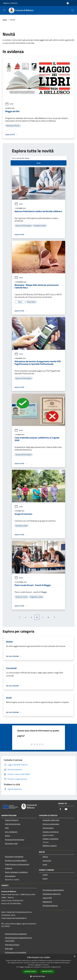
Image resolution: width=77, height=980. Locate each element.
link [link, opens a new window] (59, 967)
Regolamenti (47, 902)
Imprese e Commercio (51, 832)
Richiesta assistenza (50, 906)
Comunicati (47, 861)
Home (5, 20)
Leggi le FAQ (47, 898)
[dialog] (38, 967)
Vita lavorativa (48, 828)
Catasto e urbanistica (51, 839)
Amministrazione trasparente (16, 934)
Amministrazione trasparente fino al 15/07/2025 (18, 939)
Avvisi (9, 104)
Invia (38, 163)
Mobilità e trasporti (50, 846)
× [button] (75, 956)
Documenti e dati (11, 843)
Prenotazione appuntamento (53, 890)
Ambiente (9, 868)
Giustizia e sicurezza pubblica (16, 860)
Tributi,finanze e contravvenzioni (17, 864)
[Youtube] (66, 809)
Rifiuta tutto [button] (47, 971)
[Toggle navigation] (4, 10)
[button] (39, 976)
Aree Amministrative (13, 824)
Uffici (7, 828)
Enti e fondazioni (11, 832)
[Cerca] (72, 10)
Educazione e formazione (14, 857)
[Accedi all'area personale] (68, 3)
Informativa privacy (12, 945)
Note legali (9, 949)
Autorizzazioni (10, 876)
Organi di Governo (12, 820)
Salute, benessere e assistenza (16, 872)
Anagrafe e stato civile (51, 820)
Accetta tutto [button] (30, 972)
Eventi (45, 879)
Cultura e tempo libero (51, 824)
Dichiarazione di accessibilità (16, 952)
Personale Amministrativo (15, 840)
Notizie (45, 857)
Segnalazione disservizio (52, 894)
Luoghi (45, 875)
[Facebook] (60, 809)
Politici (7, 836)
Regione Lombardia (10, 3)
